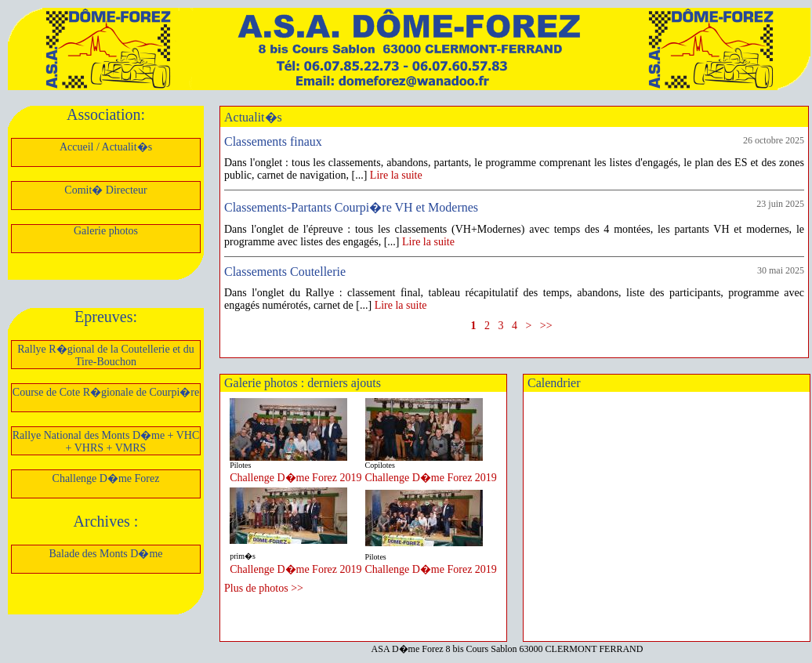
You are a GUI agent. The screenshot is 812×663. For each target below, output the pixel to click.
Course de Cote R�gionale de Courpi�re (106, 392)
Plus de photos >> (264, 588)
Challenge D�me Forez (106, 478)
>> (546, 326)
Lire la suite (396, 175)
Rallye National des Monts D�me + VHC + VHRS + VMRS (106, 442)
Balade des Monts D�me (105, 554)
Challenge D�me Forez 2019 (295, 478)
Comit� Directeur (105, 190)
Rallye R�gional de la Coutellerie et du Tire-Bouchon (106, 355)
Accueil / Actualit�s (106, 147)
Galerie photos (106, 231)
